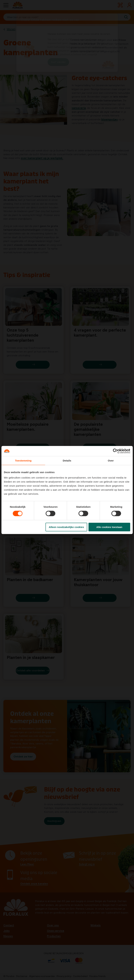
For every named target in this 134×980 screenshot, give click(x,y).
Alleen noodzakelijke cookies (66, 527)
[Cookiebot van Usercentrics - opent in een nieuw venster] (115, 451)
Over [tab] (111, 461)
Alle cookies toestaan (109, 527)
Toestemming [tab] (23, 461)
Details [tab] (67, 461)
